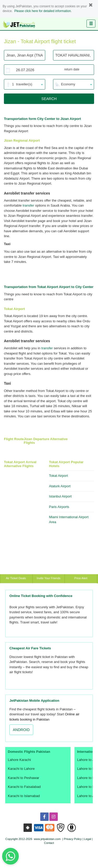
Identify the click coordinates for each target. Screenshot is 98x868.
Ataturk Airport (60, 486)
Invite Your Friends (48, 578)
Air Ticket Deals (16, 578)
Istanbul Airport (60, 496)
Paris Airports (59, 507)
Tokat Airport (59, 476)
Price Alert (81, 578)
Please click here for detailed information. (43, 11)
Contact (49, 843)
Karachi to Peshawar (24, 778)
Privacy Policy (73, 839)
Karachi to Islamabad (24, 796)
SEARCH (49, 99)
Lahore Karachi (19, 760)
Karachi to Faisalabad (24, 787)
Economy (68, 84)
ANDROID (21, 730)
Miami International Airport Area (69, 519)
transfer (28, 205)
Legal (88, 839)
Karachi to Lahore (21, 769)
